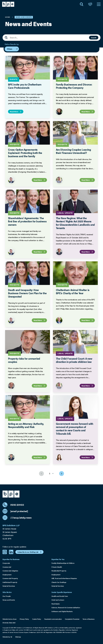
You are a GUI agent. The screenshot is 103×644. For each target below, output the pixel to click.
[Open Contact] (90, 4)
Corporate (6, 563)
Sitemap (18, 637)
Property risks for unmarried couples (24, 360)
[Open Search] (82, 4)
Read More (16, 112)
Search (94, 38)
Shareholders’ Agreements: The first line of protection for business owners (27, 221)
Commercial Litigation (10, 571)
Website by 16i (7, 637)
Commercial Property (10, 578)
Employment (7, 575)
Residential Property (59, 571)
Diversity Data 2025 (9, 623)
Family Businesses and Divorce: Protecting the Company (74, 86)
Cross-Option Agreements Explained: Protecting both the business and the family (25, 153)
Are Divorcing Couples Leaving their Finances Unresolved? (73, 151)
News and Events (9, 600)
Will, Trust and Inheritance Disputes (64, 578)
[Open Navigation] (99, 4)
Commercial (7, 567)
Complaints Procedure (72, 619)
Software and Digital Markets (62, 611)
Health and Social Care (60, 596)
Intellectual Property (10, 582)
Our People (7, 596)
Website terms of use (10, 619)
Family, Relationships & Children (63, 563)
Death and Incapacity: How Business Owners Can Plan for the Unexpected (27, 293)
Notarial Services (9, 586)
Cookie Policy (37, 619)
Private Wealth (57, 567)
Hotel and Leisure (58, 600)
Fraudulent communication (53, 619)
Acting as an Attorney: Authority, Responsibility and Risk (26, 425)
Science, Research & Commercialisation (66, 607)
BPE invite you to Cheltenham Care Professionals (25, 86)
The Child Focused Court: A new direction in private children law (74, 360)
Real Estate (56, 604)
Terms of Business (89, 619)
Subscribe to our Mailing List (30, 552)
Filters (13, 49)
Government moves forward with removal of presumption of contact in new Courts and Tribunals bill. (75, 428)
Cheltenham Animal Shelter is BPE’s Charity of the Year (73, 292)
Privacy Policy (24, 619)
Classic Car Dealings (59, 582)
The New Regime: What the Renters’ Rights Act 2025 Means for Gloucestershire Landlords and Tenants (75, 223)
